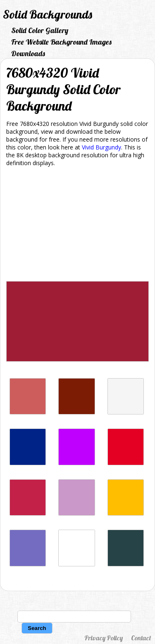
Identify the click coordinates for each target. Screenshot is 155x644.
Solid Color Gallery (40, 30)
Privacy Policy (104, 638)
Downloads (28, 53)
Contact (141, 638)
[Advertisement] (77, 225)
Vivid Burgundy (101, 147)
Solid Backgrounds (48, 14)
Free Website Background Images (61, 42)
